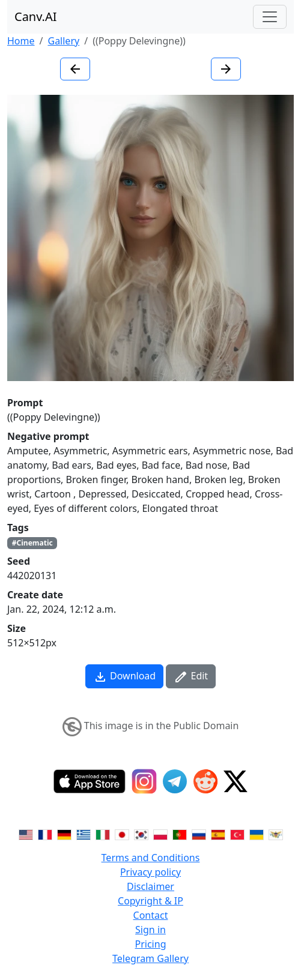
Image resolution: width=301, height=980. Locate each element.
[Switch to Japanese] (122, 834)
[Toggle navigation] (270, 17)
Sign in (150, 930)
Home (21, 41)
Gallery (63, 41)
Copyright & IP (150, 901)
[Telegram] (175, 781)
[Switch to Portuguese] (180, 834)
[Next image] (226, 69)
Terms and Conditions (151, 858)
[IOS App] (90, 781)
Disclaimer (150, 886)
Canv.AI (36, 17)
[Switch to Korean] (141, 834)
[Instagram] (144, 781)
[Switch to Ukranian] (257, 834)
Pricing (151, 944)
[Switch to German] (64, 834)
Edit (191, 677)
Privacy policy (150, 872)
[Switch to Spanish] (218, 834)
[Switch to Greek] (84, 834)
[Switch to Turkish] (237, 834)
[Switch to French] (45, 834)
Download (124, 677)
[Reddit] (205, 781)
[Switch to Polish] (160, 834)
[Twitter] (236, 781)
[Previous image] (75, 69)
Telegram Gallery (150, 958)
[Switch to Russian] (199, 834)
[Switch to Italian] (103, 834)
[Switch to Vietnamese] (276, 834)
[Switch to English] (26, 834)
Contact (151, 915)
